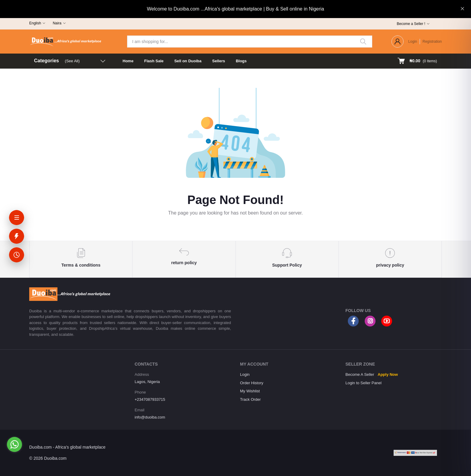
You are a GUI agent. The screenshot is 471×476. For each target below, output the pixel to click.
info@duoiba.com (150, 417)
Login (413, 42)
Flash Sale (154, 61)
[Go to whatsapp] (14, 444)
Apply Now (388, 374)
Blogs (241, 61)
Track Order (250, 399)
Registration (432, 42)
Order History (252, 383)
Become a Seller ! (411, 24)
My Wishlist (250, 391)
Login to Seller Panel (363, 383)
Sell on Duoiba (188, 61)
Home (128, 61)
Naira (57, 23)
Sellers (219, 61)
